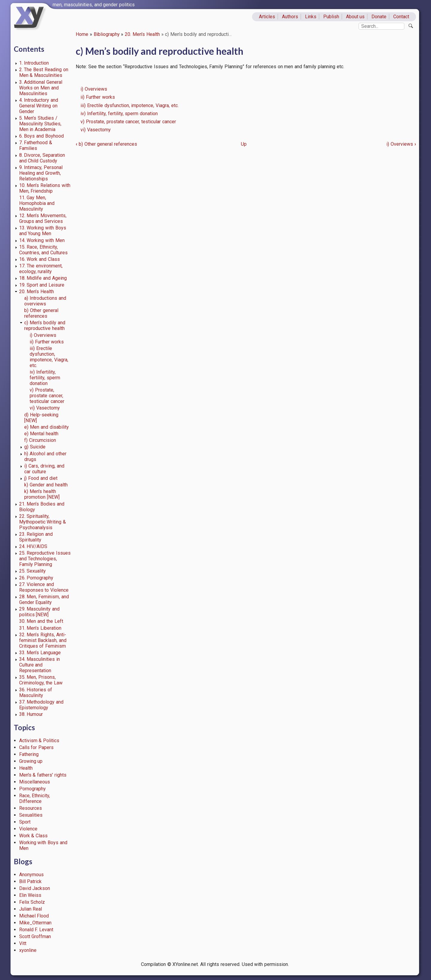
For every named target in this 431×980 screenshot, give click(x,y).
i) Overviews (43, 335)
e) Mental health (41, 434)
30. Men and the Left (41, 621)
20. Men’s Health (142, 34)
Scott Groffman (35, 936)
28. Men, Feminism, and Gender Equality (44, 599)
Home (82, 34)
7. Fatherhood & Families (36, 145)
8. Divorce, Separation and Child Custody (42, 158)
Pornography (32, 789)
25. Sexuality (33, 571)
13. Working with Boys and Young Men (43, 231)
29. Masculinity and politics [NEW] (40, 612)
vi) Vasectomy (45, 408)
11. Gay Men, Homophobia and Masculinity (37, 203)
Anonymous (31, 875)
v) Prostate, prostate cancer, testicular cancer (47, 396)
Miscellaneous (35, 782)
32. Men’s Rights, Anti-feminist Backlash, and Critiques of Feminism (43, 640)
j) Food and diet (41, 478)
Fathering (29, 754)
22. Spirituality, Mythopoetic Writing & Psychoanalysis (43, 522)
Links (311, 17)
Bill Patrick (31, 881)
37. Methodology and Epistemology (41, 705)
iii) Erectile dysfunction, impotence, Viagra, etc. (49, 357)
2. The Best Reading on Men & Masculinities (44, 72)
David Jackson (35, 888)
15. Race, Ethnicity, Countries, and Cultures (44, 250)
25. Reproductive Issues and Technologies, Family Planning (45, 559)
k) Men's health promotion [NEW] (42, 494)
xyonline (28, 950)
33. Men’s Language (40, 653)
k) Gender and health (46, 485)
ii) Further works (47, 342)
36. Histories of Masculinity (36, 693)
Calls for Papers (37, 747)
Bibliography (107, 34)
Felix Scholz (32, 902)
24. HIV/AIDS (33, 546)
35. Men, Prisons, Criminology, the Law (41, 680)
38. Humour (31, 714)
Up (244, 144)
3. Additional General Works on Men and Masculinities (41, 88)
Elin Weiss (30, 895)
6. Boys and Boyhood (41, 136)
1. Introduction (34, 63)
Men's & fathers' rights (43, 775)
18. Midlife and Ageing (43, 278)
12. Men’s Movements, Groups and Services (43, 218)
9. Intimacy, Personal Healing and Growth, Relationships (41, 173)
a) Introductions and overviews (45, 301)
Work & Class (34, 836)
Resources (31, 808)
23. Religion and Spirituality (36, 537)
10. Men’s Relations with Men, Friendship (45, 188)
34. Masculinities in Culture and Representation (40, 665)
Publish (331, 17)
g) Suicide (35, 447)
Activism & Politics (39, 741)
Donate (379, 17)
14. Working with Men (42, 240)
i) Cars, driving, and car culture (44, 469)
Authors (290, 17)
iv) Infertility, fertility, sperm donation (45, 378)
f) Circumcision (40, 440)
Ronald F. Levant (36, 930)
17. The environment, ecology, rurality (41, 269)
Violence (28, 829)
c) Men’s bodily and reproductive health (45, 325)
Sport (25, 822)
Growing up (31, 761)
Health (26, 768)
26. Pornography (36, 578)
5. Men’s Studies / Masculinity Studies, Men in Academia (40, 124)
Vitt (23, 943)
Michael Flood (34, 916)
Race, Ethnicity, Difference (35, 798)
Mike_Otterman (35, 923)
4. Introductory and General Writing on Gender (39, 106)
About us (355, 17)
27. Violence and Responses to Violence (44, 587)
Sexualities (31, 815)
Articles (267, 17)
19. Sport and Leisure (42, 285)
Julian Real (31, 909)
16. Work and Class (40, 259)
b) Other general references (41, 313)
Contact (401, 17)
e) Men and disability (46, 427)
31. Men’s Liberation (40, 628)
